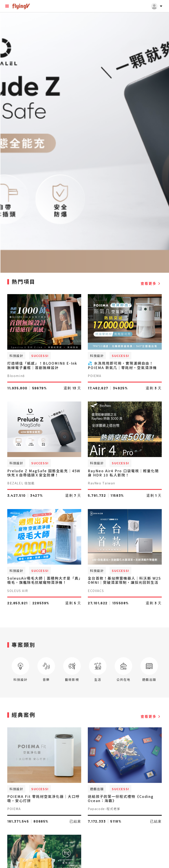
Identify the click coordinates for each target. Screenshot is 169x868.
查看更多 (151, 283)
